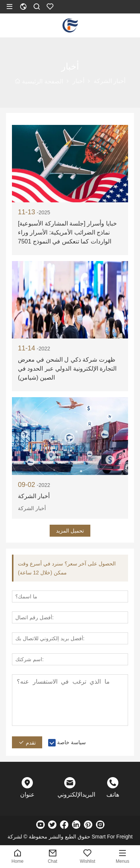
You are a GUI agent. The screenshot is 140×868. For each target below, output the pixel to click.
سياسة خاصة (71, 742)
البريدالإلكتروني (70, 795)
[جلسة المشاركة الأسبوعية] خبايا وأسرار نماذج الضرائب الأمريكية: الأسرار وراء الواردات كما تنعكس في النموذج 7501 (67, 232)
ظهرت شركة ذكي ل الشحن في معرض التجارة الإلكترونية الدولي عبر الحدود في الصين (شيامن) (67, 369)
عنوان (27, 795)
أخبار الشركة (34, 496)
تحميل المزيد (70, 531)
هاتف (113, 795)
